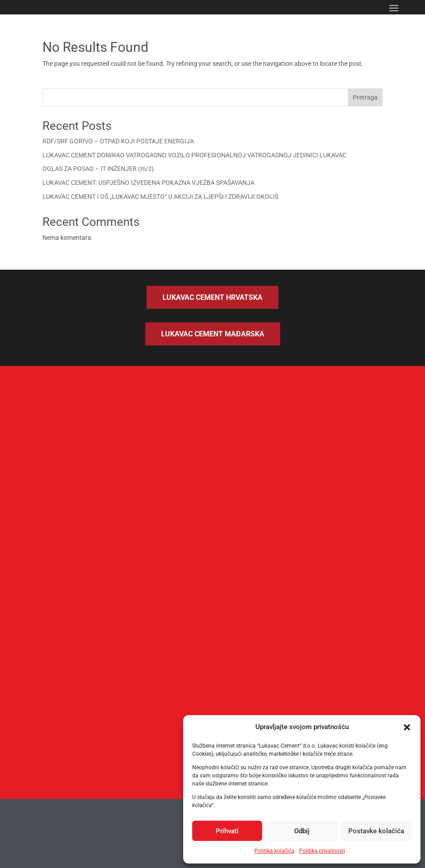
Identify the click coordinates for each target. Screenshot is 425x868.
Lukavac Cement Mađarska (213, 334)
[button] (407, 727)
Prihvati (227, 831)
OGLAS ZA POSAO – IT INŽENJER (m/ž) (98, 169)
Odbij (302, 831)
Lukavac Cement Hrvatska (212, 297)
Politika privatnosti (322, 851)
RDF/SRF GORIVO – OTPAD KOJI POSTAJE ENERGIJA (118, 141)
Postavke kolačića (376, 831)
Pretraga (365, 97)
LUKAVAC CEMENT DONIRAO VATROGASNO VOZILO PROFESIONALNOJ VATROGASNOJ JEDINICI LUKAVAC (194, 155)
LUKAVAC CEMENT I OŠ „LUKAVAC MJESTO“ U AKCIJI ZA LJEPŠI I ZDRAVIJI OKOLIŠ (160, 197)
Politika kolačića (275, 851)
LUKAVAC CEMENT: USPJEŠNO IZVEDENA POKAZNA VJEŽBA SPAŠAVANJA (148, 183)
